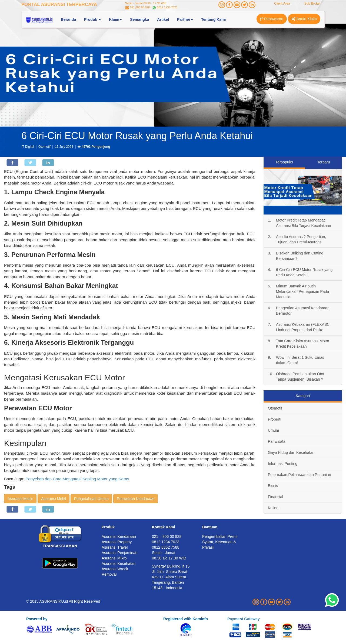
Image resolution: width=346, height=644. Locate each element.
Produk (108, 527)
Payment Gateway (244, 619)
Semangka (139, 19)
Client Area (282, 4)
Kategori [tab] (303, 396)
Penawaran (272, 19)
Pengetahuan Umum (91, 499)
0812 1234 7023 (167, 7)
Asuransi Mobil (54, 499)
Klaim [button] (115, 19)
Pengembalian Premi (220, 536)
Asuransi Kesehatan (119, 563)
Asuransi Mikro (114, 558)
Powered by (37, 619)
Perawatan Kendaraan (136, 499)
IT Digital (28, 147)
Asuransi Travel (115, 547)
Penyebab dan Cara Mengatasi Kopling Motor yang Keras (77, 479)
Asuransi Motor (20, 499)
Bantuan (210, 527)
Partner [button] (185, 19)
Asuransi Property (117, 542)
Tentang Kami (214, 19)
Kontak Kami (164, 527)
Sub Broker (312, 4)
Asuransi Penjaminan (119, 553)
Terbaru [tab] (323, 162)
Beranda (68, 19)
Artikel (163, 19)
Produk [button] (92, 19)
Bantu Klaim (304, 19)
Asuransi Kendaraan (119, 536)
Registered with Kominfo (186, 619)
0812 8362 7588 (166, 547)
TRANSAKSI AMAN (60, 546)
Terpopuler (284, 162)
